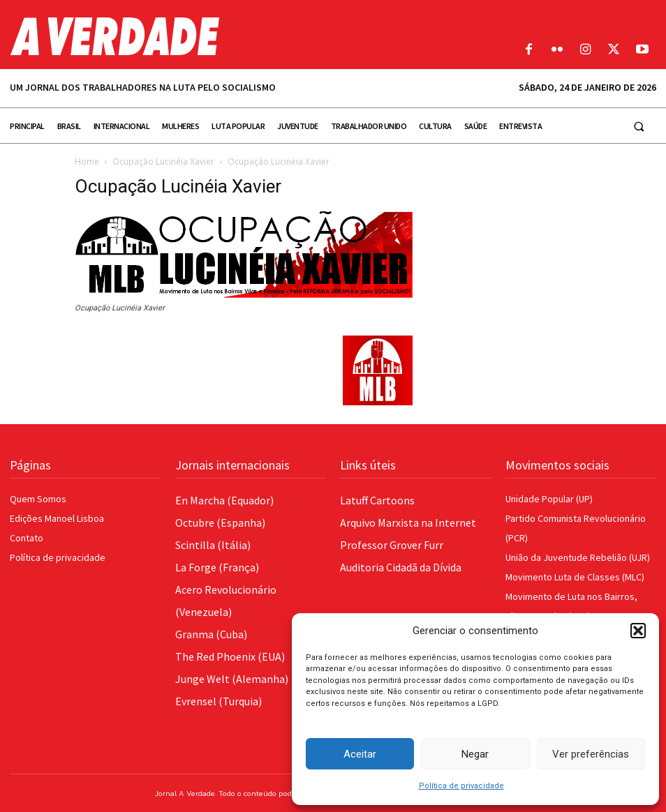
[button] (638, 631)
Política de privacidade (461, 786)
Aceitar (360, 754)
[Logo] (250, 36)
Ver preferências (591, 754)
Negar (475, 754)
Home (87, 161)
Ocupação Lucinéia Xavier (163, 161)
